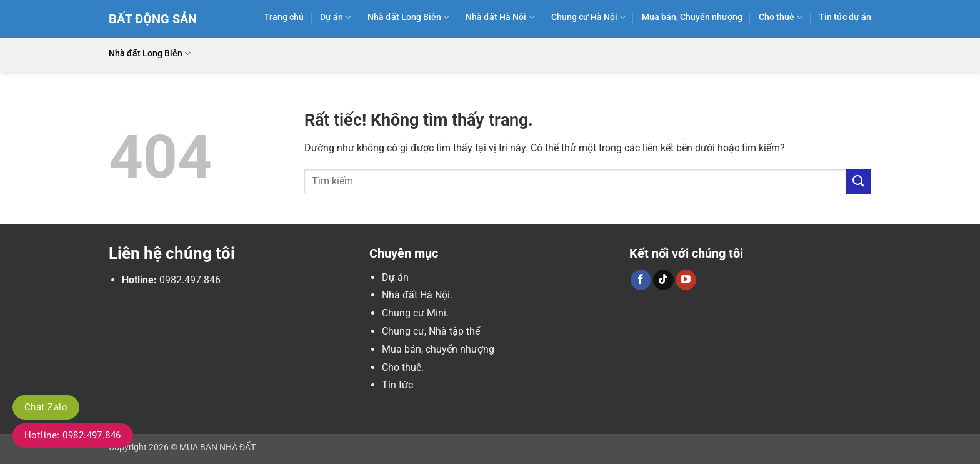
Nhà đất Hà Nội (500, 17)
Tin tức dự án (845, 17)
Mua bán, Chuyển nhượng (692, 17)
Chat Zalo (46, 407)
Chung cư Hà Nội (588, 17)
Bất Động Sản (153, 19)
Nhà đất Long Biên (408, 17)
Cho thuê (781, 17)
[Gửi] (859, 181)
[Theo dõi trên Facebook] (641, 280)
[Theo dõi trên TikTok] (663, 280)
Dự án (336, 17)
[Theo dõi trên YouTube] (686, 280)
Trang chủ (284, 17)
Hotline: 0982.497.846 (73, 435)
